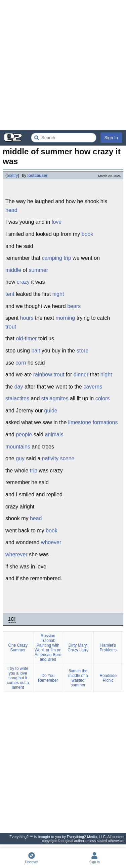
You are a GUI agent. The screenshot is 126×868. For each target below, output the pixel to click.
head (11, 210)
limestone (80, 422)
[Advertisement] (63, 65)
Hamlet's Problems (108, 648)
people (24, 435)
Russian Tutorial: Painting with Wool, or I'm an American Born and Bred (48, 648)
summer (38, 270)
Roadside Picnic (108, 678)
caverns (93, 387)
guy (20, 458)
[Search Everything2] (64, 138)
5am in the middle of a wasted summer (78, 678)
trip (34, 471)
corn (21, 363)
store (83, 351)
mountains (18, 447)
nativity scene (58, 458)
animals (54, 435)
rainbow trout (49, 375)
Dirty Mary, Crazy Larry (78, 648)
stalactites (17, 398)
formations (105, 422)
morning (65, 318)
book (88, 234)
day (19, 387)
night (58, 294)
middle (13, 270)
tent (10, 294)
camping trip (56, 258)
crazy (23, 282)
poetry (12, 176)
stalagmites (55, 398)
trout (11, 327)
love (57, 222)
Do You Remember (48, 678)
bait (36, 351)
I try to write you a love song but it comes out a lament (18, 678)
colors (103, 398)
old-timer (26, 338)
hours (27, 318)
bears (74, 306)
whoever (51, 542)
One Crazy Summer (18, 648)
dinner (81, 375)
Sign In (111, 138)
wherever (16, 554)
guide (51, 411)
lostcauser (37, 176)
